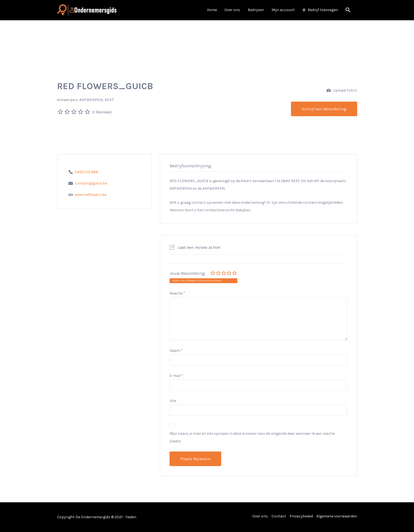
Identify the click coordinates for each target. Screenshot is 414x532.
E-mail (176, 376)
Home (212, 10)
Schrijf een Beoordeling (324, 109)
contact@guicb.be (91, 183)
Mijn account (283, 10)
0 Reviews (102, 112)
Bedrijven (256, 10)
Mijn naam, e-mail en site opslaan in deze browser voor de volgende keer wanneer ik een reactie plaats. (252, 437)
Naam (176, 351)
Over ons (232, 10)
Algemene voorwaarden (337, 516)
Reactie (177, 293)
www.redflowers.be (91, 195)
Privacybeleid (301, 516)
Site (173, 401)
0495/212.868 (86, 172)
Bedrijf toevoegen (323, 10)
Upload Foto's (342, 91)
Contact (279, 516)
